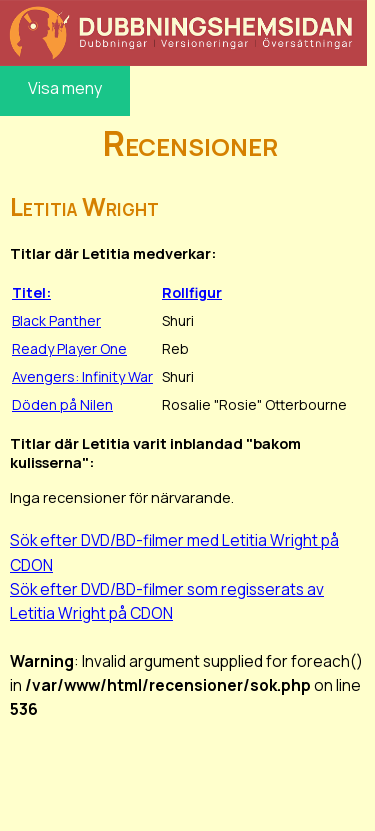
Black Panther (56, 320)
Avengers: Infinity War (82, 376)
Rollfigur (192, 292)
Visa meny (65, 88)
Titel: (31, 292)
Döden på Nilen (62, 404)
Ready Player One (69, 348)
